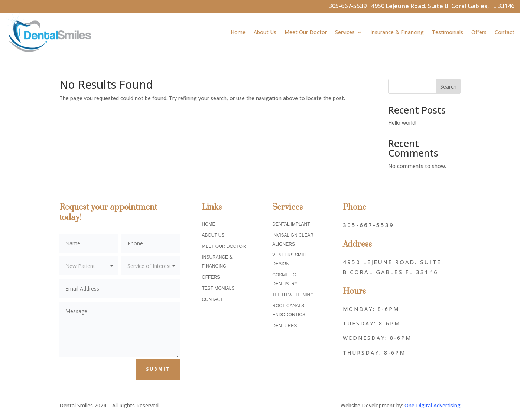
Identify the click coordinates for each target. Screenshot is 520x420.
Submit (158, 369)
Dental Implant (291, 224)
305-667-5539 (350, 6)
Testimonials (448, 32)
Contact (505, 32)
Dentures (285, 326)
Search (448, 87)
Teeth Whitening (293, 295)
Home (238, 32)
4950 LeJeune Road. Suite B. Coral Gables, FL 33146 (443, 6)
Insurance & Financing (397, 32)
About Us (265, 32)
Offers (479, 32)
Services (345, 32)
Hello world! (402, 123)
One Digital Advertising (433, 405)
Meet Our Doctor (306, 32)
